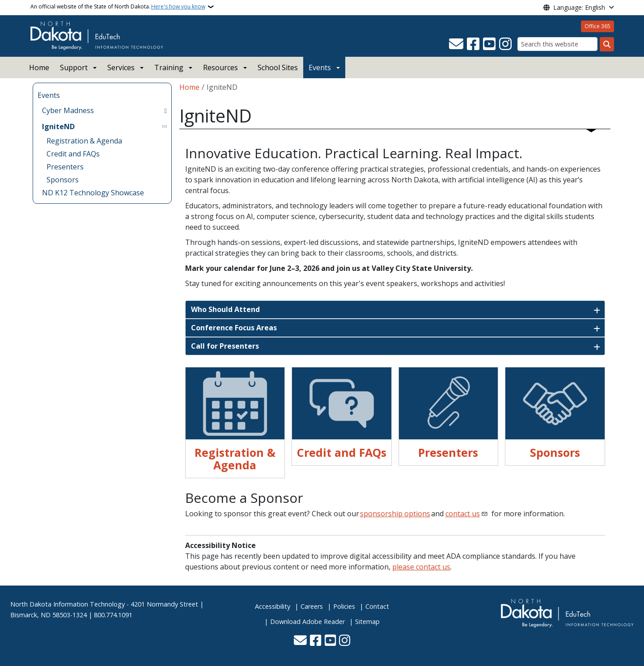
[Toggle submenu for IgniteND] (165, 126)
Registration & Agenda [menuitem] (84, 141)
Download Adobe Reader (307, 622)
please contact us (421, 567)
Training (169, 67)
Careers (312, 606)
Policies (344, 606)
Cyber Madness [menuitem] (68, 110)
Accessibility (273, 606)
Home (39, 67)
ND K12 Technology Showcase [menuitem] (93, 193)
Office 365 (597, 26)
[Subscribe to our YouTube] (489, 44)
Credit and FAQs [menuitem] (73, 154)
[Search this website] (557, 44)
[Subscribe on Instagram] (505, 44)
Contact (377, 606)
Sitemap (367, 622)
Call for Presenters (225, 346)
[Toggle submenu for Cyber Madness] (165, 110)
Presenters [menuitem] (65, 167)
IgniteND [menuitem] (58, 126)
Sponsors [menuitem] (63, 180)
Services (121, 67)
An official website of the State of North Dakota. (118, 7)
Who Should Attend (225, 309)
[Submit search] (607, 44)
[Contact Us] (456, 44)
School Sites (278, 67)
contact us (463, 514)
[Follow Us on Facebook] (473, 44)
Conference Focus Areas (234, 328)
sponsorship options (395, 514)
